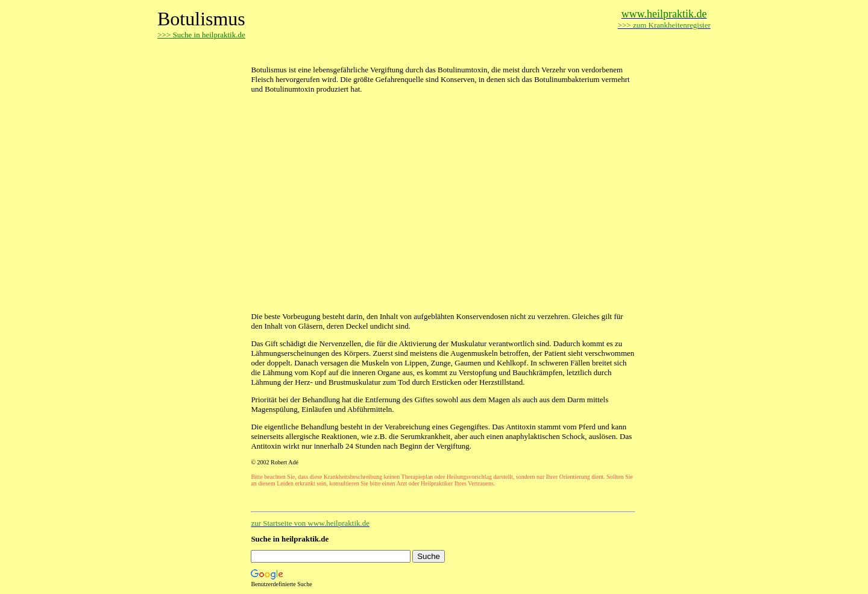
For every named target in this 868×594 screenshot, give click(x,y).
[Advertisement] (392, 53)
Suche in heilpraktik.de (290, 539)
